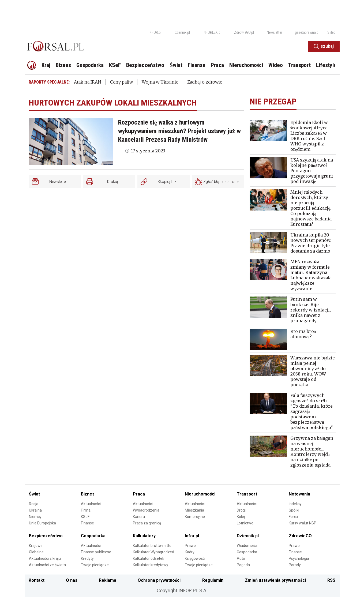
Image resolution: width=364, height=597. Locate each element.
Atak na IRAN (88, 82)
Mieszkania (194, 510)
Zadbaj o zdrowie (205, 82)
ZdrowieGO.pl (244, 32)
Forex (293, 517)
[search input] (275, 46)
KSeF (85, 517)
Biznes (88, 494)
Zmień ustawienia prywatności (275, 580)
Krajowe (36, 546)
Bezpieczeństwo (46, 536)
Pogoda (243, 565)
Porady (295, 565)
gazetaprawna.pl (307, 32)
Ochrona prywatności (159, 580)
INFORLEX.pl (212, 32)
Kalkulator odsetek (149, 558)
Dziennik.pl (248, 536)
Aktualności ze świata (47, 565)
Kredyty (87, 558)
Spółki (294, 510)
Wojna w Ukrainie (160, 82)
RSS (331, 580)
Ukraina (35, 510)
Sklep (331, 32)
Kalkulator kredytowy (151, 565)
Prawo (190, 546)
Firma (86, 510)
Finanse (87, 523)
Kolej (241, 517)
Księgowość (195, 558)
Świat (34, 494)
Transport (247, 494)
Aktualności (91, 504)
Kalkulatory (144, 536)
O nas (72, 580)
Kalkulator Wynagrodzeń (153, 552)
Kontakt (37, 580)
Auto (241, 558)
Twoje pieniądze (95, 565)
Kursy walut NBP (303, 523)
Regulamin (213, 580)
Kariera (139, 517)
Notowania (299, 494)
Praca (139, 494)
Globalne (36, 552)
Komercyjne (195, 517)
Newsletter (274, 32)
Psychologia (299, 558)
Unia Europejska (42, 523)
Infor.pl (192, 536)
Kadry (190, 552)
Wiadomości (247, 546)
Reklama (108, 580)
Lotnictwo (245, 523)
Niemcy (35, 517)
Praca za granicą (147, 523)
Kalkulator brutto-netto (152, 546)
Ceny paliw (121, 82)
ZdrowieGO (300, 536)
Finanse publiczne (96, 552)
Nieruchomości (200, 494)
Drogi (241, 510)
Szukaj (324, 46)
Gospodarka (93, 536)
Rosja (34, 504)
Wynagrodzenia (146, 510)
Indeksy (295, 504)
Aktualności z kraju (45, 558)
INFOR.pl (155, 32)
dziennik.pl (182, 32)
